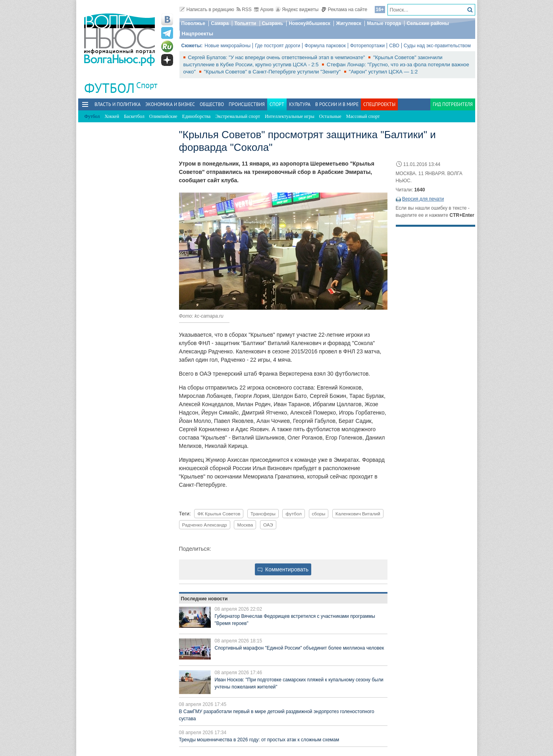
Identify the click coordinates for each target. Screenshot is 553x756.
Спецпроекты (379, 104)
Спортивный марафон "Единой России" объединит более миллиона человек (300, 648)
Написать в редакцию (207, 10)
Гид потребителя (453, 104)
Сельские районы (428, 23)
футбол (293, 514)
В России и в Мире (337, 104)
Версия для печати (423, 199)
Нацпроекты (198, 34)
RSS (244, 10)
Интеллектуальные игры (290, 116)
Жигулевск (349, 23)
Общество (212, 104)
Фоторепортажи (367, 46)
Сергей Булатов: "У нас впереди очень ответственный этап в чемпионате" (277, 57)
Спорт (147, 85)
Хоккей (112, 116)
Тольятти (245, 23)
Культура (300, 104)
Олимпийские (163, 116)
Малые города (384, 23)
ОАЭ (268, 525)
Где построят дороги (277, 46)
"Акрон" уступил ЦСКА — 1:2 (383, 72)
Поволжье (193, 23)
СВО (394, 46)
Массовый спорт (363, 116)
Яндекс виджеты (297, 10)
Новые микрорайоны (227, 46)
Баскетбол (134, 116)
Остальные (330, 116)
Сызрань (273, 23)
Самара (220, 23)
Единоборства (197, 116)
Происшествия (247, 104)
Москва (245, 525)
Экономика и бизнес (170, 104)
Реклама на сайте (344, 10)
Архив (264, 10)
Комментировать (283, 569)
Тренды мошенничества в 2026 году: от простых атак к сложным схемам (259, 740)
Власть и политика (118, 104)
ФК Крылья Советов (219, 514)
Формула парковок (325, 46)
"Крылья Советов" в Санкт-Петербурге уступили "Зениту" (273, 72)
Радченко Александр (205, 525)
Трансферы (263, 514)
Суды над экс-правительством (437, 46)
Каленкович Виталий (358, 514)
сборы (319, 514)
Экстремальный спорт (238, 116)
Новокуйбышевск (309, 23)
